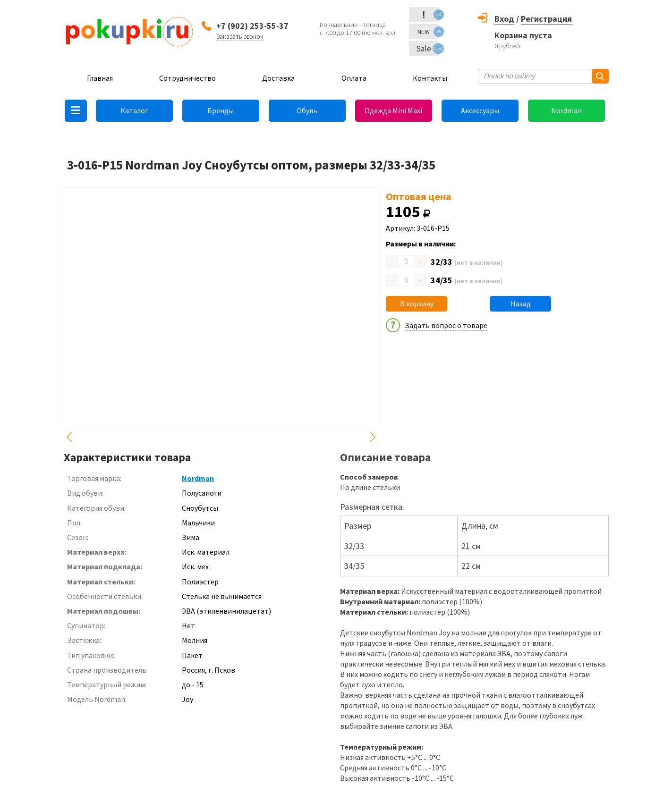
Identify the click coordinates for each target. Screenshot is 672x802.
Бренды (221, 110)
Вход (504, 19)
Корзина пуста (523, 35)
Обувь (307, 110)
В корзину (417, 304)
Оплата (354, 78)
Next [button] (373, 437)
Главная (100, 78)
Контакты (430, 78)
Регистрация (546, 19)
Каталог (134, 110)
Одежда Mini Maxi (393, 110)
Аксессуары (480, 110)
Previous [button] (69, 437)
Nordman (566, 110)
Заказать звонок (240, 36)
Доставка (278, 78)
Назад (521, 304)
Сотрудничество (187, 78)
